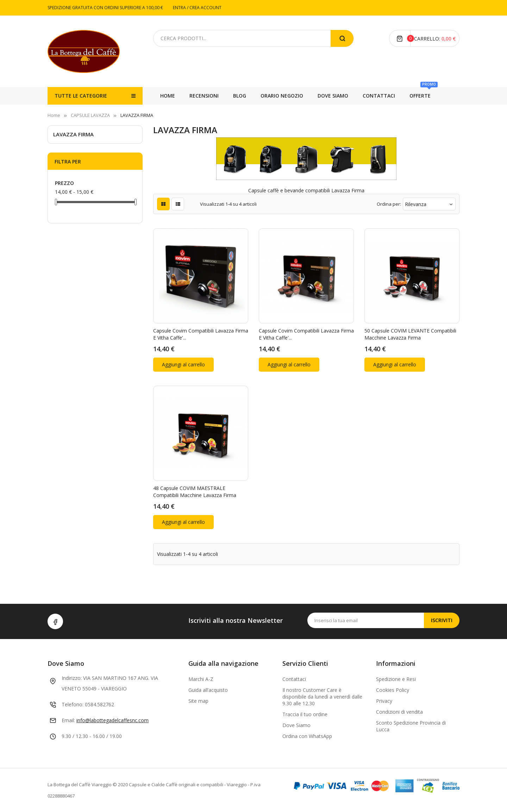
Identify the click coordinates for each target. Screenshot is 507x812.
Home (168, 96)
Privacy (384, 701)
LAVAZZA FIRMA (73, 134)
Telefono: (73, 704)
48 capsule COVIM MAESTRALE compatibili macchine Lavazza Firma (195, 492)
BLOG (386, 96)
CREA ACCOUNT (205, 8)
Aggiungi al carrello (183, 364)
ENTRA (180, 8)
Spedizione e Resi (396, 679)
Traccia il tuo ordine (305, 714)
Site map (198, 701)
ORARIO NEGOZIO (342, 96)
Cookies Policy (393, 690)
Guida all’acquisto (208, 690)
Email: (68, 720)
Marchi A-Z (201, 679)
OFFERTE (204, 93)
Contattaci (294, 679)
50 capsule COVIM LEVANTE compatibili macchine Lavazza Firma (410, 334)
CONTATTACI (243, 96)
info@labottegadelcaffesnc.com (112, 720)
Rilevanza (429, 204)
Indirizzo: (72, 678)
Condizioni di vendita (399, 712)
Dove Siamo (296, 725)
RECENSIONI (423, 96)
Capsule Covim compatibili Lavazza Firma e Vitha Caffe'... (201, 334)
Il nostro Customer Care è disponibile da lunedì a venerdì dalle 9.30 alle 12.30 (322, 697)
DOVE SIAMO (290, 96)
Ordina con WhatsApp (307, 736)
